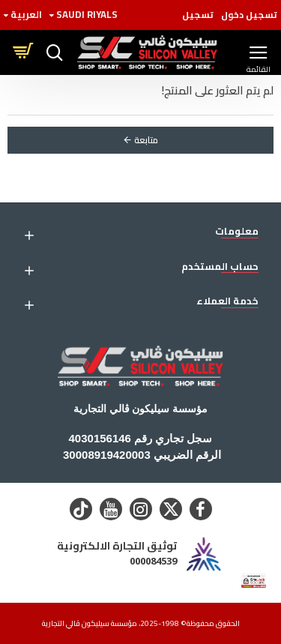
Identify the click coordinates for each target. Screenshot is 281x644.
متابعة (146, 140)
